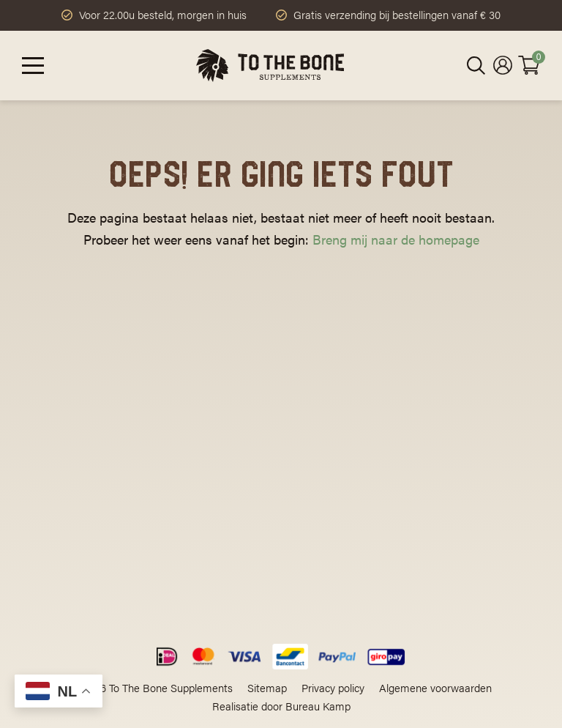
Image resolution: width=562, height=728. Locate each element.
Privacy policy (333, 687)
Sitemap (267, 687)
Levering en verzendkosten (349, 514)
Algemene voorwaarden (435, 687)
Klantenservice (318, 492)
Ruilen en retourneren (336, 536)
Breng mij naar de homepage (396, 239)
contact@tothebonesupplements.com (117, 469)
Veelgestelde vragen (331, 470)
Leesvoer (304, 448)
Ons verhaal (311, 426)
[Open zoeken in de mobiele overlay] (476, 66)
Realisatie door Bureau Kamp (281, 706)
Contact (301, 558)
